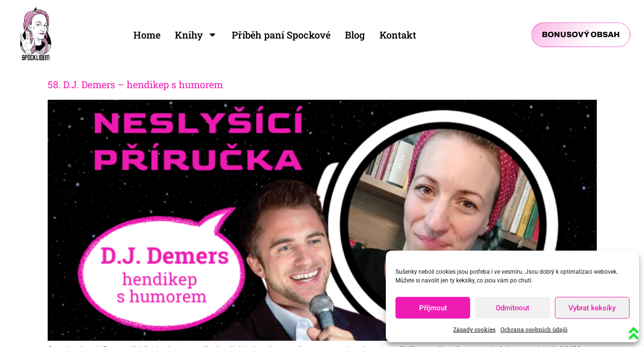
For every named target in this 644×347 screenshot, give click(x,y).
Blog (355, 35)
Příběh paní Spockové (281, 35)
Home (147, 35)
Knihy (196, 35)
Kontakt (398, 35)
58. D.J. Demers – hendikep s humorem (135, 84)
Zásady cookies (474, 329)
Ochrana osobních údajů (534, 329)
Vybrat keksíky (592, 308)
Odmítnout (513, 308)
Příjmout (433, 308)
